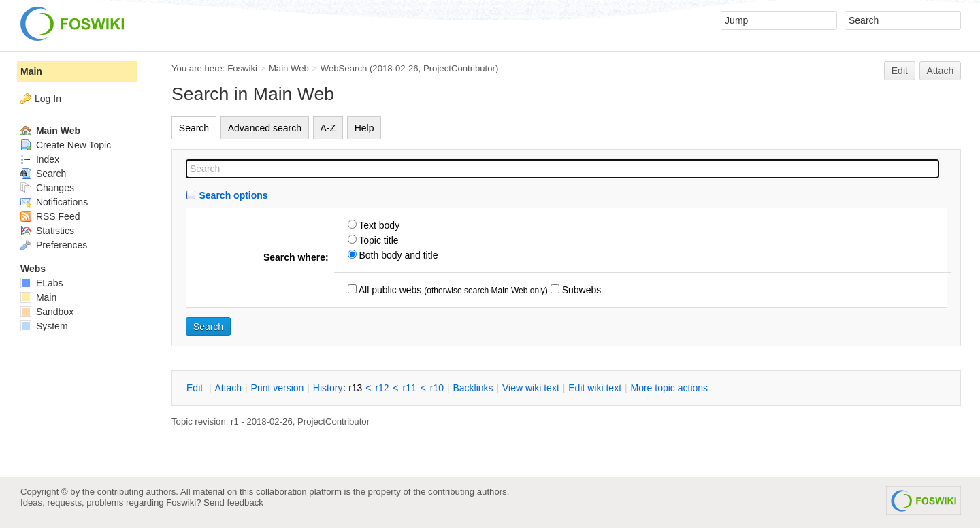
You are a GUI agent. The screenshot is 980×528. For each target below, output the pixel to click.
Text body (378, 225)
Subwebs (580, 290)
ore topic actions (669, 388)
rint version (278, 388)
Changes (47, 188)
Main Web (289, 68)
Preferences (54, 245)
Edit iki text (595, 388)
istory (328, 388)
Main (31, 71)
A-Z (328, 128)
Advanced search (265, 128)
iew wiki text (531, 388)
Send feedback (233, 502)
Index (40, 159)
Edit (900, 71)
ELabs (42, 283)
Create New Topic (66, 145)
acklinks (473, 388)
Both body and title (397, 255)
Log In (48, 99)
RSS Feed (50, 216)
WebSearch (344, 68)
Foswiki (242, 68)
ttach (228, 388)
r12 (382, 388)
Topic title (378, 240)
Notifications (54, 202)
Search (194, 128)
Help (364, 128)
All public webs (389, 290)
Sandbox (47, 312)
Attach (941, 71)
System (44, 326)
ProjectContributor (459, 68)
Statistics (47, 231)
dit (196, 388)
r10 (437, 388)
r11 (410, 388)
